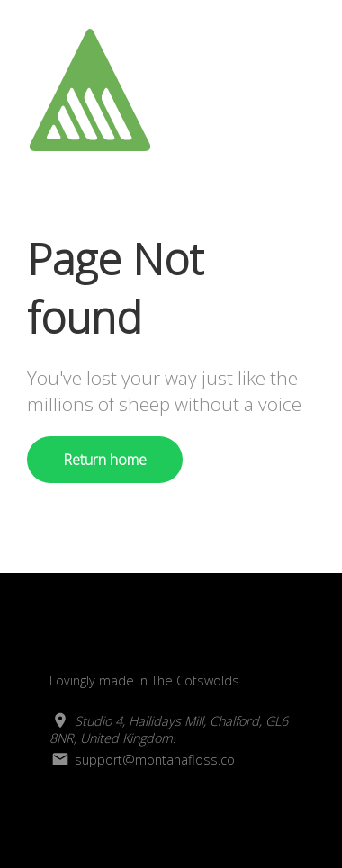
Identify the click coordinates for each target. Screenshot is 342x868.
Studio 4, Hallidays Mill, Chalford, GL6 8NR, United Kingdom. (169, 729)
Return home (105, 460)
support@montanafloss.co (142, 760)
